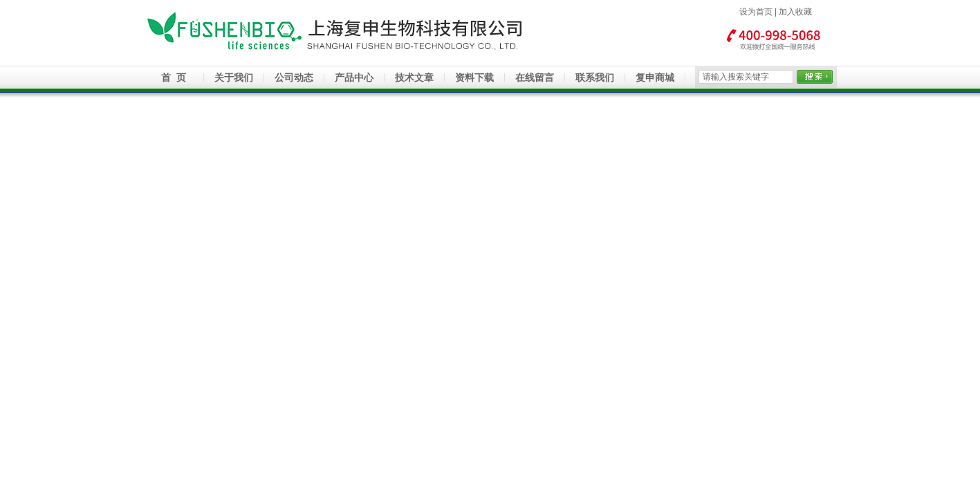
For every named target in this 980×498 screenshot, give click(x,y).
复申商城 (655, 77)
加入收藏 (795, 12)
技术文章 (414, 77)
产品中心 (354, 77)
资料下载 (474, 77)
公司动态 (294, 77)
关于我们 (234, 77)
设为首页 (756, 12)
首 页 (174, 77)
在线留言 (535, 77)
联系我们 (595, 77)
